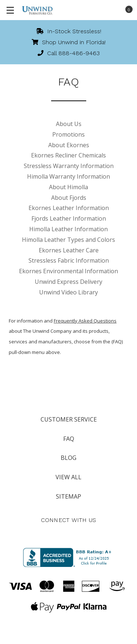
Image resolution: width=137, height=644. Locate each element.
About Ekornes (69, 145)
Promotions (68, 134)
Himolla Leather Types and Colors (68, 240)
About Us (69, 124)
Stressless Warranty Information (69, 166)
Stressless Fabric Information (69, 260)
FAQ (69, 439)
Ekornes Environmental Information (68, 271)
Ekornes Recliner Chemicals (68, 155)
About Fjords (69, 198)
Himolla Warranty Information (68, 176)
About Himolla (68, 187)
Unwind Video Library (68, 292)
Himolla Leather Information (68, 229)
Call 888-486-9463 (69, 53)
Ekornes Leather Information (69, 208)
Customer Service (69, 419)
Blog (68, 458)
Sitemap (68, 496)
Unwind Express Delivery (68, 282)
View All (68, 477)
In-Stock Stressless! (69, 31)
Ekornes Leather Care (69, 250)
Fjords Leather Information (69, 218)
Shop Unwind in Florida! (69, 42)
